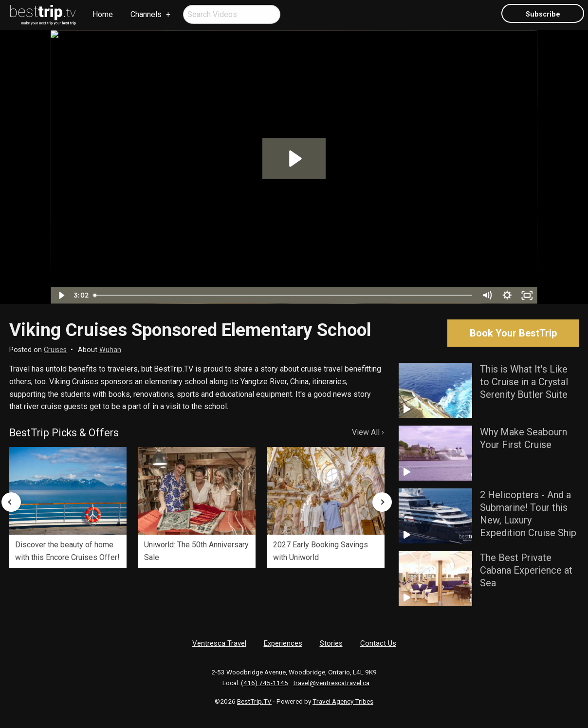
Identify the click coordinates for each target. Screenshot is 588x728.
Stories (331, 643)
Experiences (283, 643)
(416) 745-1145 (265, 683)
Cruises (55, 350)
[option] (68, 507)
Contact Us (378, 643)
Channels (146, 14)
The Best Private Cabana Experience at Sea (526, 570)
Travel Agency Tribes (343, 701)
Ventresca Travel (219, 643)
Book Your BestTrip (513, 333)
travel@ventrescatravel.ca (331, 683)
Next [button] (382, 502)
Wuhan (110, 350)
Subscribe (543, 14)
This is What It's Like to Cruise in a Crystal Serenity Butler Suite (524, 382)
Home (103, 14)
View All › (368, 432)
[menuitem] (43, 15)
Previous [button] (11, 502)
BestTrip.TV (254, 701)
